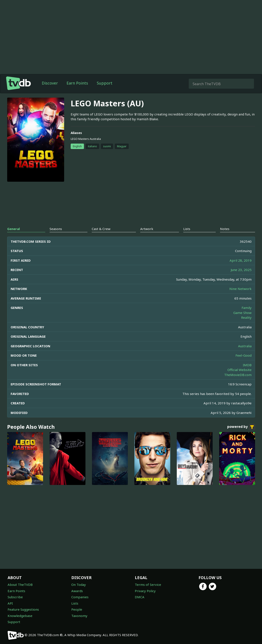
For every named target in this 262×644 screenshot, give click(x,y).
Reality (246, 317)
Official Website (239, 370)
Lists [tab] (187, 229)
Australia (245, 346)
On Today (79, 585)
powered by (241, 427)
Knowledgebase (20, 616)
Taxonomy (79, 616)
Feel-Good (244, 355)
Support (105, 83)
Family (247, 308)
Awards (77, 591)
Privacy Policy (145, 591)
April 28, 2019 (241, 260)
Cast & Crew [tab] (101, 229)
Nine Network (240, 289)
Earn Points (77, 83)
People (77, 609)
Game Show (242, 313)
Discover (50, 83)
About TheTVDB (20, 585)
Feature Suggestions (23, 609)
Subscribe (15, 597)
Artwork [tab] (147, 229)
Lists (75, 603)
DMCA (140, 597)
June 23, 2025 (241, 270)
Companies (80, 597)
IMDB (247, 365)
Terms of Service (148, 585)
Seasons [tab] (56, 229)
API (10, 603)
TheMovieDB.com (238, 375)
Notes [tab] (225, 229)
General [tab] (13, 229)
